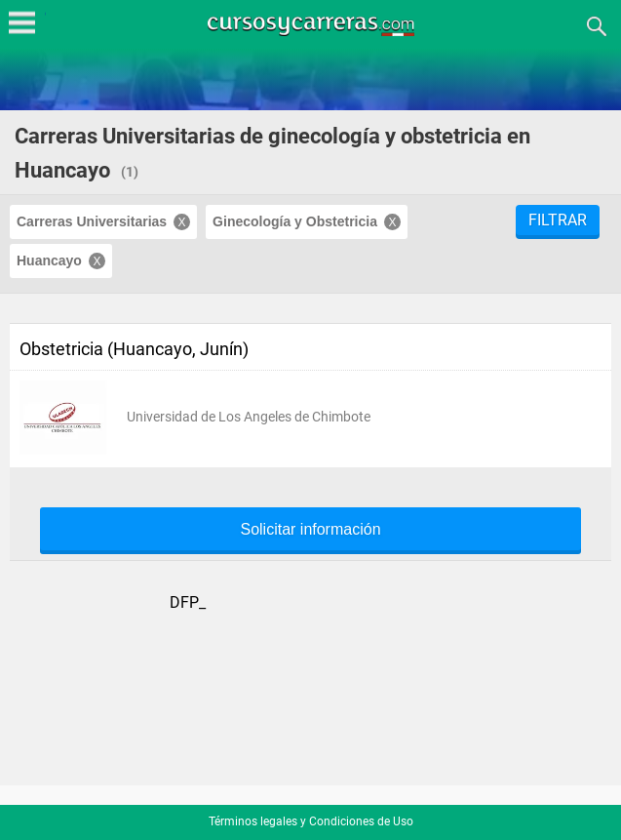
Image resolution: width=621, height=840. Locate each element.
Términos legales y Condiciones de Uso (311, 821)
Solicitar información (310, 530)
